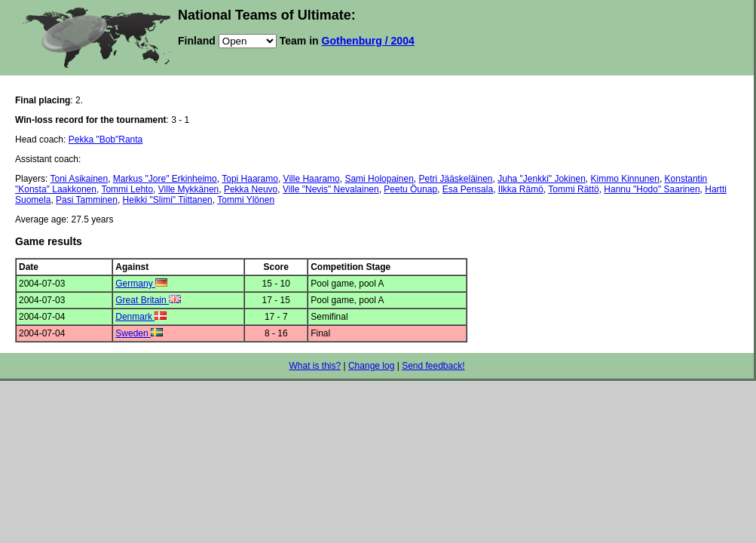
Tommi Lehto (127, 189)
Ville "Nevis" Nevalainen (331, 189)
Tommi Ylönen (246, 200)
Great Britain (148, 300)
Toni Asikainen (79, 179)
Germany (141, 284)
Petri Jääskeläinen (455, 179)
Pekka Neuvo (251, 189)
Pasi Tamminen (87, 200)
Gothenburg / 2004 (368, 41)
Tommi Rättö (573, 189)
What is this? (315, 366)
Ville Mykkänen (188, 189)
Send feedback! (433, 366)
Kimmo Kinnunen (624, 179)
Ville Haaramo (312, 179)
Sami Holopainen (379, 179)
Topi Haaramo (250, 179)
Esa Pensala (468, 189)
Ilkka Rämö (521, 189)
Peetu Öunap (410, 189)
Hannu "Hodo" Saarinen (652, 189)
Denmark (141, 317)
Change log (371, 366)
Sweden (139, 333)
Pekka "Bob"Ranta (106, 140)
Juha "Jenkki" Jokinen (542, 179)
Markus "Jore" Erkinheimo (165, 179)
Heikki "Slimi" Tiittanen (168, 200)
